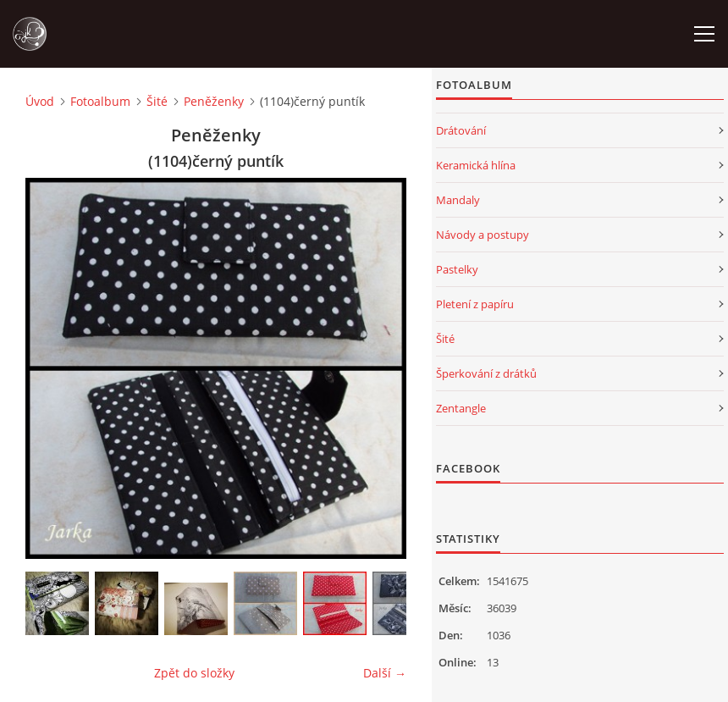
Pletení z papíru (475, 304)
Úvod (40, 101)
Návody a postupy (483, 235)
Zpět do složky (194, 673)
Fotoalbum (100, 101)
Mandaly (458, 200)
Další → (385, 673)
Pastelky (457, 269)
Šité (157, 101)
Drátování (461, 130)
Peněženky (214, 101)
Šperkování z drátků (486, 373)
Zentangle (461, 408)
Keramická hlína (476, 165)
